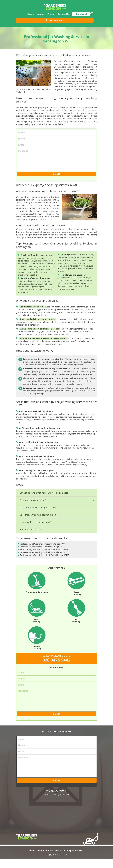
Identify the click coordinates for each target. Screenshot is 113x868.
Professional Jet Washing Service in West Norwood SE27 (38, 559)
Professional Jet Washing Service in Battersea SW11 (38, 548)
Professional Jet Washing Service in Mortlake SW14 (77, 553)
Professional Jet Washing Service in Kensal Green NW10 (38, 553)
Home (31, 16)
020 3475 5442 (55, 23)
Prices (51, 16)
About (41, 16)
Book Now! (81, 16)
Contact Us (63, 16)
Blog (69, 859)
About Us (41, 859)
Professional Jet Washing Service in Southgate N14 (77, 548)
